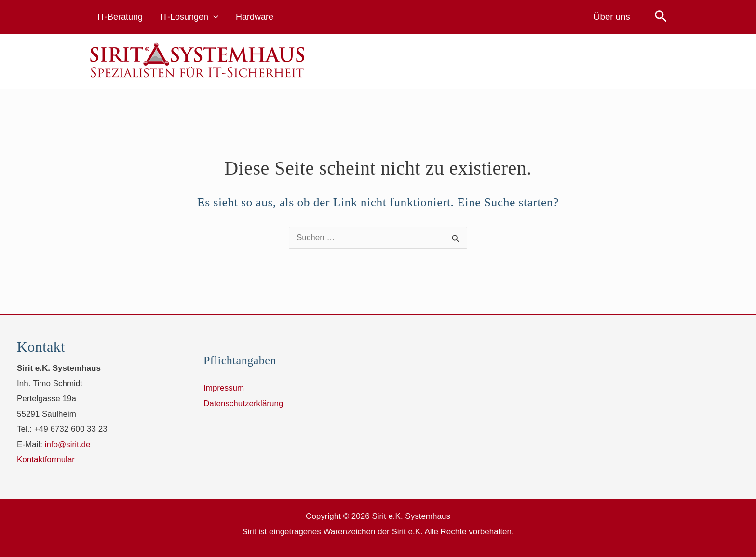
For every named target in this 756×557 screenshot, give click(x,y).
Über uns (612, 17)
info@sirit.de (68, 444)
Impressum (224, 388)
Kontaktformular (46, 459)
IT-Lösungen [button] (189, 17)
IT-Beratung (120, 17)
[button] (213, 17)
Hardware (255, 17)
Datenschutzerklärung (243, 403)
